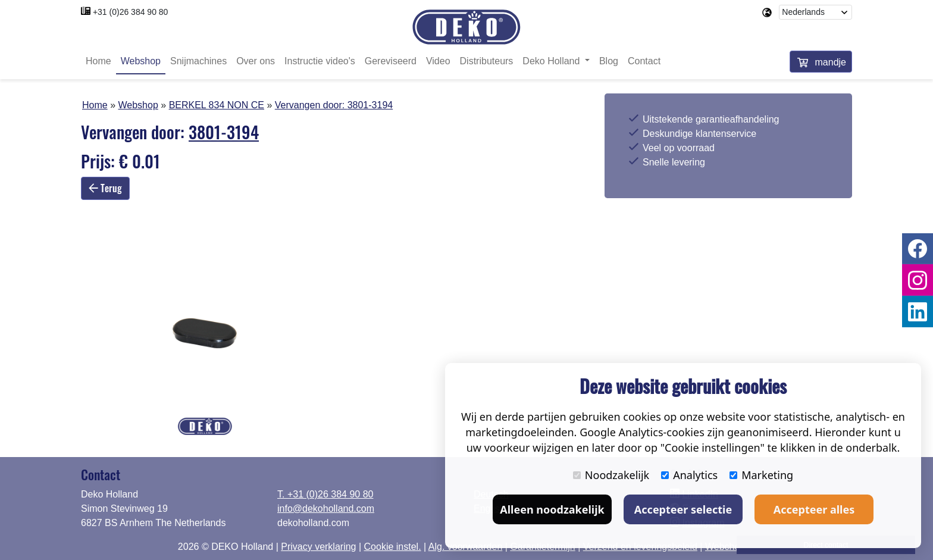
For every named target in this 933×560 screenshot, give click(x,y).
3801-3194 (370, 105)
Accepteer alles (814, 509)
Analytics (689, 475)
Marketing (761, 475)
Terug (105, 188)
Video (438, 61)
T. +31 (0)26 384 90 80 (325, 494)
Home (98, 61)
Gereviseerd (391, 61)
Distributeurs (487, 61)
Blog (609, 61)
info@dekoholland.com (326, 509)
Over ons (256, 61)
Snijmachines (198, 61)
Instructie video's (320, 61)
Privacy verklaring (318, 547)
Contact (644, 61)
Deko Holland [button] (552, 61)
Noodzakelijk (611, 475)
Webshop (141, 61)
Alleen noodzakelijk (552, 509)
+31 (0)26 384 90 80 (131, 12)
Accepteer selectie (683, 509)
